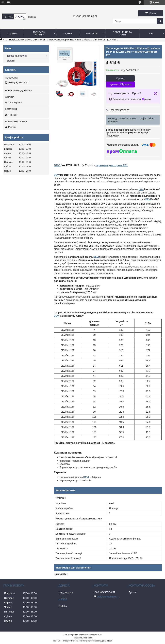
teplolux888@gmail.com (20, 90)
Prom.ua (98, 635)
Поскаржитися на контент (74, 641)
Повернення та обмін (122, 33)
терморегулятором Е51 (112, 165)
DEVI (57, 165)
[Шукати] (160, 21)
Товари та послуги (39, 33)
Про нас (68, 33)
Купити (120, 78)
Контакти (92, 33)
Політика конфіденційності (100, 641)
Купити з (120, 84)
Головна (12, 33)
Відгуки (11, 61)
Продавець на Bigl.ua (82, 638)
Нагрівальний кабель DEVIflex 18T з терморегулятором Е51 (42, 40)
